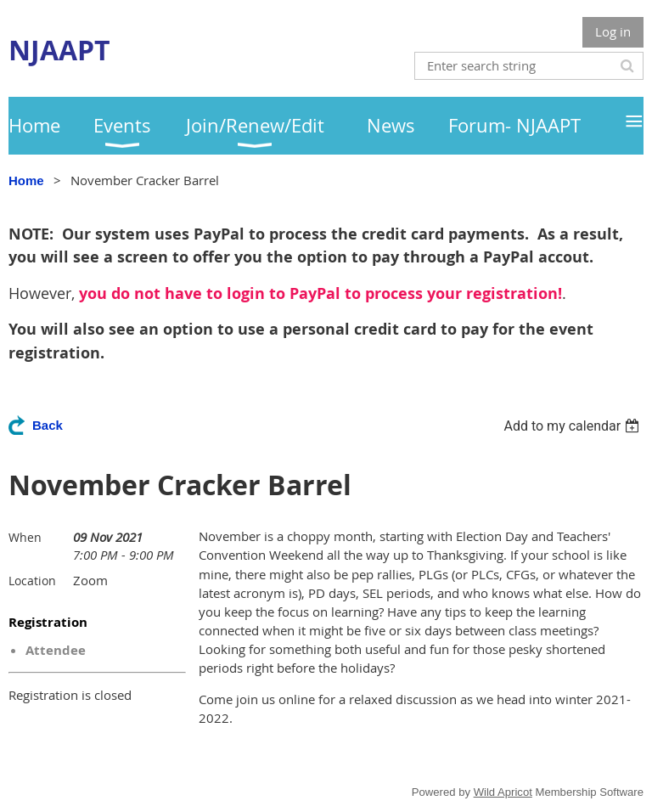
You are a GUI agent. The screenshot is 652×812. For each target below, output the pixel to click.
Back (48, 425)
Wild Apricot (503, 792)
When (25, 537)
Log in (613, 31)
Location (32, 581)
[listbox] (573, 426)
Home (26, 180)
